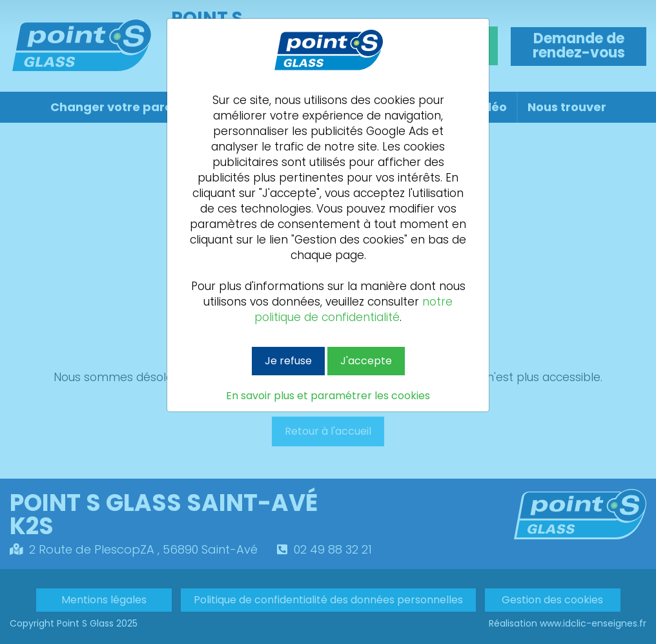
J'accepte (366, 361)
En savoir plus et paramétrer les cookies (328, 396)
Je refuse (288, 361)
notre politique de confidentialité (354, 309)
